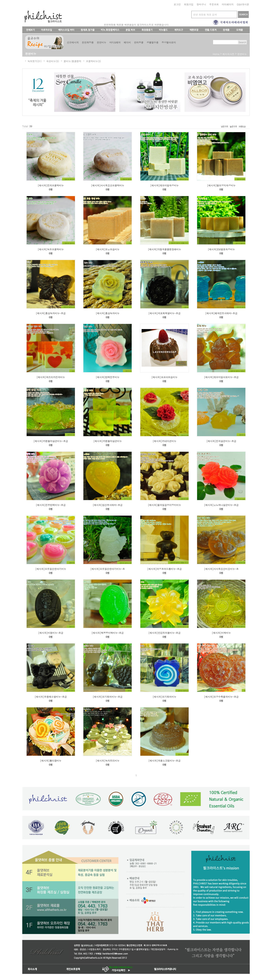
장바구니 (201, 4)
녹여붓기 (32, 61)
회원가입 (189, 4)
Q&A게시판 (243, 4)
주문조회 (214, 4)
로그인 (177, 4)
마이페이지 (228, 4)
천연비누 (242, 54)
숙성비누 (51, 61)
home (216, 54)
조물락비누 (92, 61)
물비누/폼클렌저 (72, 61)
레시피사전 (228, 54)
